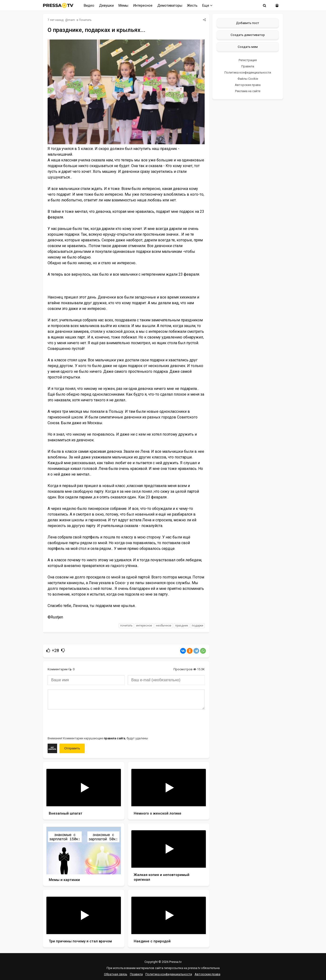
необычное (164, 626)
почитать (126, 626)
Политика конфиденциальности (248, 72)
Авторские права (248, 85)
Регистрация (248, 60)
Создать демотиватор (248, 35)
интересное (144, 626)
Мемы (123, 5)
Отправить (72, 748)
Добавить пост (248, 23)
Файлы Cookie (248, 79)
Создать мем (248, 47)
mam (72, 20)
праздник (182, 626)
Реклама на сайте (248, 91)
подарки (198, 626)
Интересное (143, 5)
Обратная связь (116, 974)
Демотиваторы (170, 5)
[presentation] (84, 722)
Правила (248, 66)
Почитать (85, 20)
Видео (89, 5)
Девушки (106, 5)
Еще (207, 5)
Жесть (192, 5)
